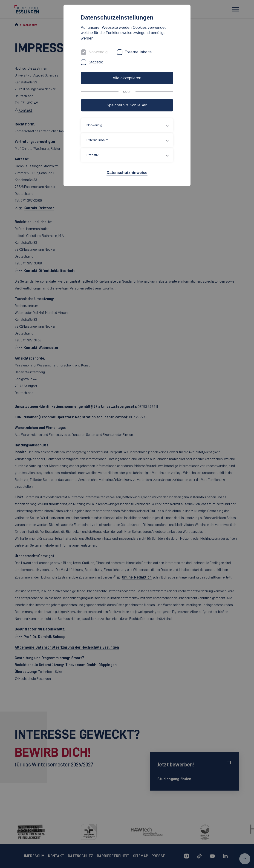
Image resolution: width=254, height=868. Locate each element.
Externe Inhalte (138, 52)
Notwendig (98, 52)
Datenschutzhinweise (127, 173)
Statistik (96, 62)
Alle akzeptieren (127, 78)
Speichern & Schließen (127, 105)
